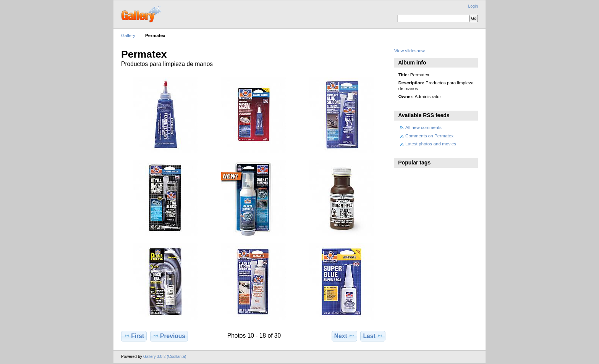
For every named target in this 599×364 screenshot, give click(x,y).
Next (344, 336)
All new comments (423, 127)
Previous (169, 336)
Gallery (128, 35)
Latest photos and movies (431, 144)
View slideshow (410, 51)
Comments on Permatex (429, 136)
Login (473, 6)
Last (373, 336)
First (134, 336)
